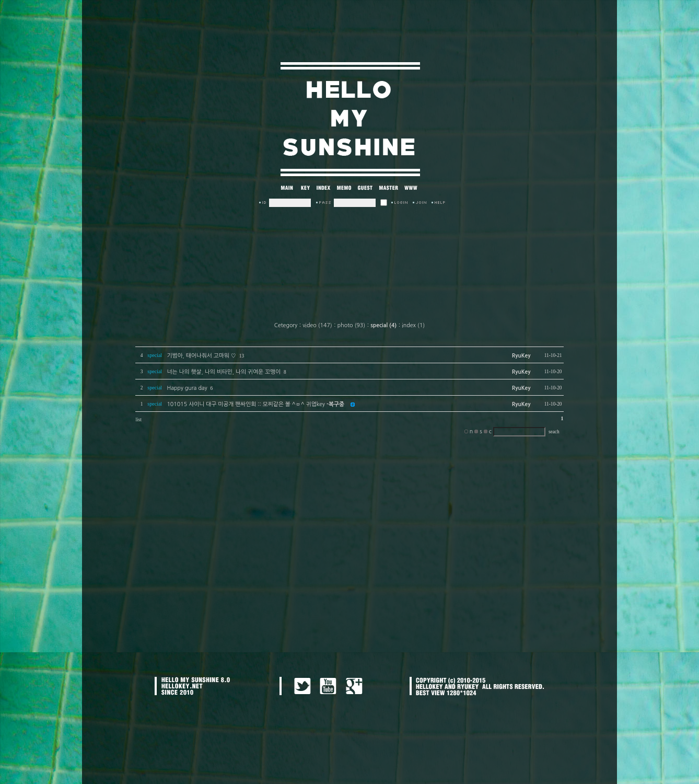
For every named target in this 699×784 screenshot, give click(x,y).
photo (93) (351, 325)
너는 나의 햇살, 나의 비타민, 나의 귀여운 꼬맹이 (224, 372)
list (138, 420)
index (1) (413, 325)
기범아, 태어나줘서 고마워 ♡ (201, 356)
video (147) (317, 325)
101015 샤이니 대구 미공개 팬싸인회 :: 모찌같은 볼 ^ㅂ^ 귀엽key (255, 404)
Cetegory (286, 325)
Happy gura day (187, 388)
